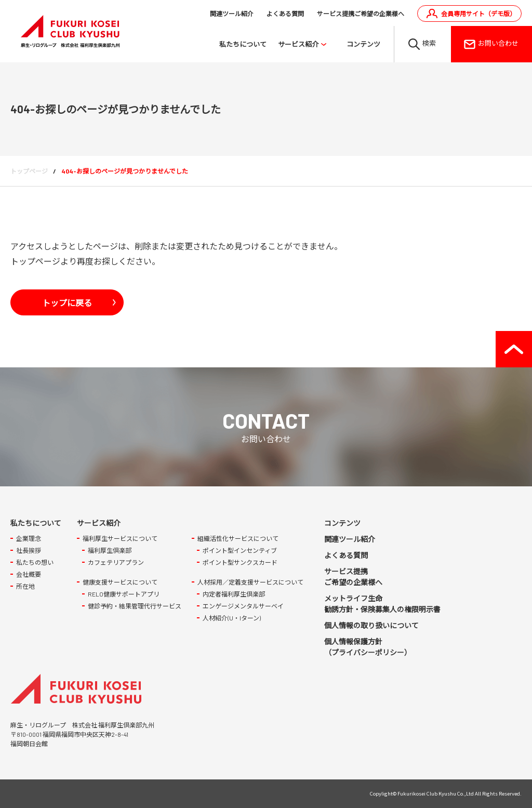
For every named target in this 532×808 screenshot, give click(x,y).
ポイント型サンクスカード (240, 563)
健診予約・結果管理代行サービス (135, 606)
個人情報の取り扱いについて (371, 626)
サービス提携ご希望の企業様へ (361, 14)
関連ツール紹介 (232, 14)
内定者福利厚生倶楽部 (234, 594)
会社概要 (29, 575)
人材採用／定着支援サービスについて (250, 582)
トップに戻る (67, 302)
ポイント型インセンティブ (240, 551)
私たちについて (243, 44)
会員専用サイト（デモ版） (478, 14)
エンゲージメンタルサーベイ (243, 606)
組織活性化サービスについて (238, 539)
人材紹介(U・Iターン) (232, 618)
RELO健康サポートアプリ (124, 594)
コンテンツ (363, 44)
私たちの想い (35, 563)
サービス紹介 (298, 44)
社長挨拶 (29, 551)
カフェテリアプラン (116, 563)
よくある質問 (285, 14)
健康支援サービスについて (120, 582)
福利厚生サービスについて (120, 539)
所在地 (25, 587)
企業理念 (29, 539)
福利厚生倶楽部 (110, 551)
